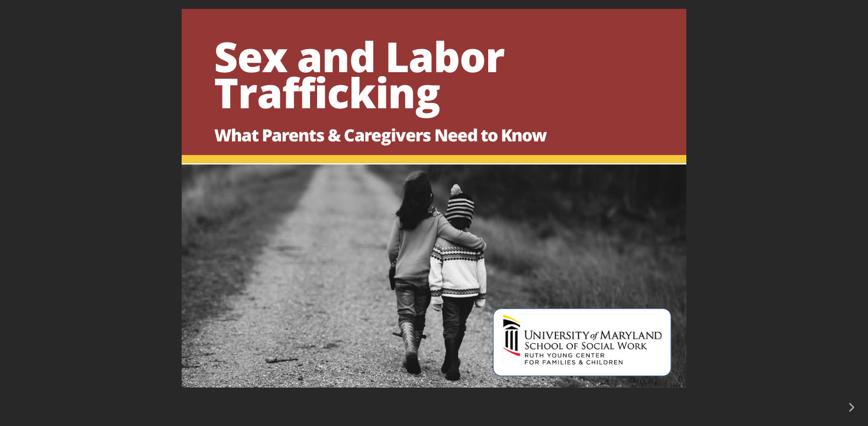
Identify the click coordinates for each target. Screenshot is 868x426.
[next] (851, 407)
